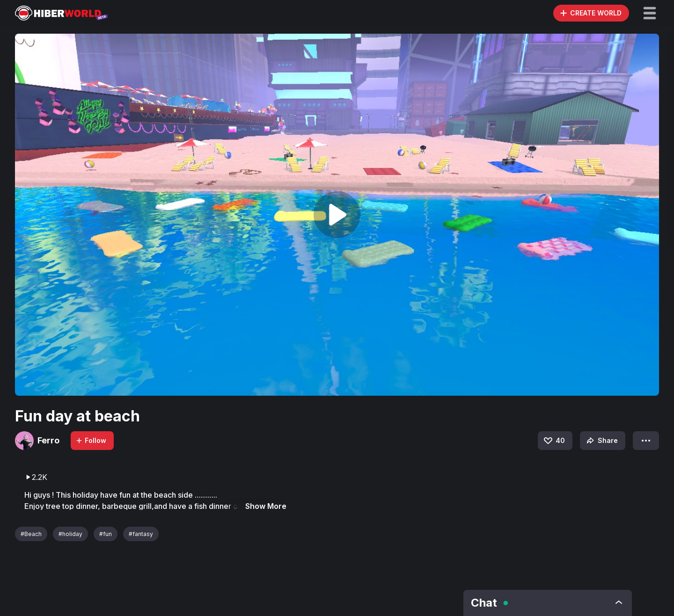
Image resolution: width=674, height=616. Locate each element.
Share (601, 441)
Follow (91, 440)
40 (554, 441)
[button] (650, 13)
